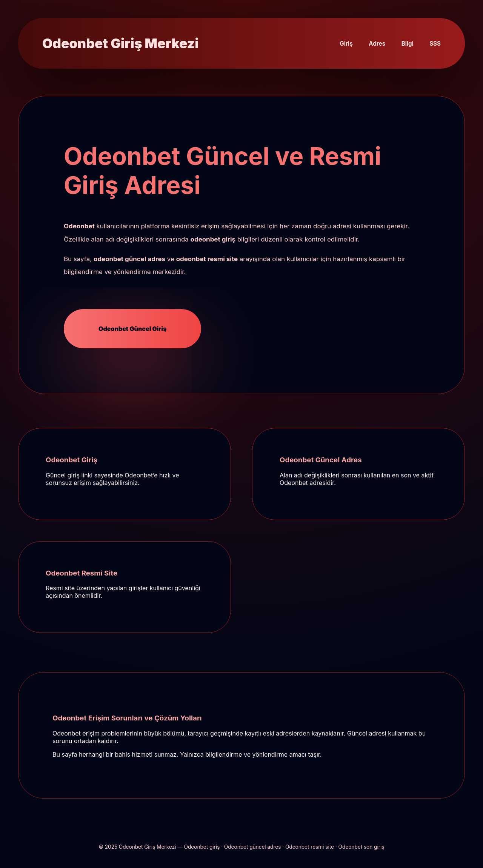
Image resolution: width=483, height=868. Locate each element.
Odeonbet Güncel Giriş (132, 329)
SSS (435, 44)
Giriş (346, 44)
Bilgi (408, 44)
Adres (377, 44)
